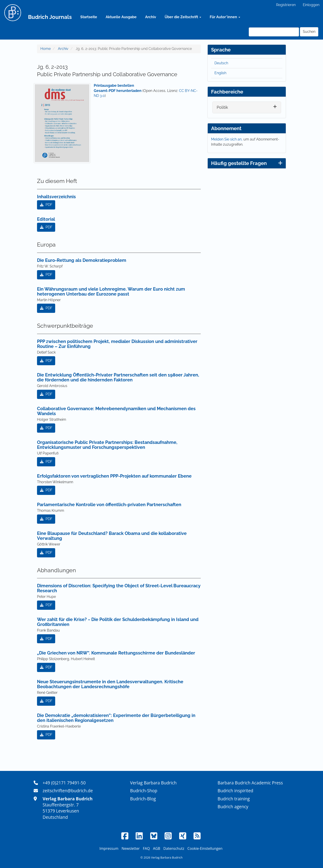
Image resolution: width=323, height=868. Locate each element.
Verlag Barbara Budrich (153, 783)
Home (46, 49)
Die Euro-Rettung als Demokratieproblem (82, 260)
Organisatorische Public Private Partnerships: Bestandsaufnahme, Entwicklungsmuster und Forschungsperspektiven (107, 445)
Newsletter (131, 848)
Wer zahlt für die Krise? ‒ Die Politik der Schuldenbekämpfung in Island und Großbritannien (118, 622)
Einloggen (311, 5)
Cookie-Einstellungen (205, 848)
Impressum (109, 848)
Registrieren (286, 5)
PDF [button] (46, 205)
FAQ (146, 848)
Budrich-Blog (143, 799)
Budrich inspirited (235, 791)
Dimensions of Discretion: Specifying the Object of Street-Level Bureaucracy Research (119, 588)
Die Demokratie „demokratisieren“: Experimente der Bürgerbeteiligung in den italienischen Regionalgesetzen (116, 718)
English (220, 73)
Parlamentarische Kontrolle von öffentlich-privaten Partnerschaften (109, 505)
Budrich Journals (50, 17)
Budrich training (234, 799)
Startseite (89, 17)
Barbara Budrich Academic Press (250, 783)
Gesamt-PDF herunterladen (118, 91)
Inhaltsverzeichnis (56, 197)
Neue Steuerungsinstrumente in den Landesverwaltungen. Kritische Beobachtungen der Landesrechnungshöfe (110, 684)
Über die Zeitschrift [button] (183, 17)
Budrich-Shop (144, 791)
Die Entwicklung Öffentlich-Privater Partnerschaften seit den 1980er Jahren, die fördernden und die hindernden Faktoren (118, 377)
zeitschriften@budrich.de (68, 791)
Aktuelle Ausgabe (121, 17)
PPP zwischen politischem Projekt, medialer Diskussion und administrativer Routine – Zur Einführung (117, 344)
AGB (157, 848)
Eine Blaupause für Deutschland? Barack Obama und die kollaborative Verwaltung (112, 536)
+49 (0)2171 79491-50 (64, 783)
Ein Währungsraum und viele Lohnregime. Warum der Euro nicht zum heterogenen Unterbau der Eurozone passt (111, 292)
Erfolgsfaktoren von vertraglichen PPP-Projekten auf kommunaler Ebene (114, 476)
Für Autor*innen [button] (225, 17)
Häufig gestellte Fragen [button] (247, 163)
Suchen (309, 32)
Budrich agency (233, 807)
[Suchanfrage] (274, 32)
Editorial (46, 219)
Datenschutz (174, 848)
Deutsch (221, 63)
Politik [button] (222, 107)
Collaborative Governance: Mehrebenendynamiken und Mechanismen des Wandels (116, 411)
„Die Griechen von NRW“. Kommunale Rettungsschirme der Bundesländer (116, 653)
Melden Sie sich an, (227, 139)
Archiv (151, 17)
